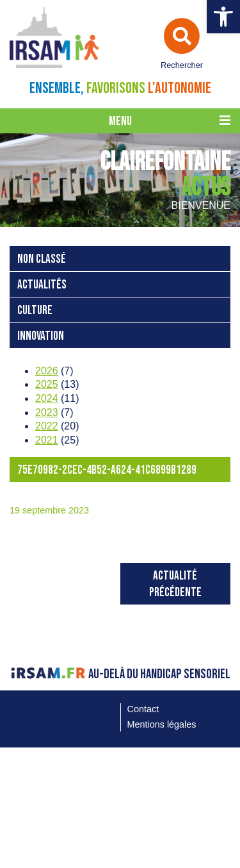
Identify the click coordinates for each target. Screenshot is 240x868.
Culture (35, 311)
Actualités (42, 285)
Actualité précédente (175, 584)
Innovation (41, 336)
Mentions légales (162, 724)
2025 (47, 384)
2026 (47, 371)
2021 (47, 440)
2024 (47, 398)
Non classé (42, 259)
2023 (47, 413)
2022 (47, 426)
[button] (223, 17)
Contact (143, 709)
